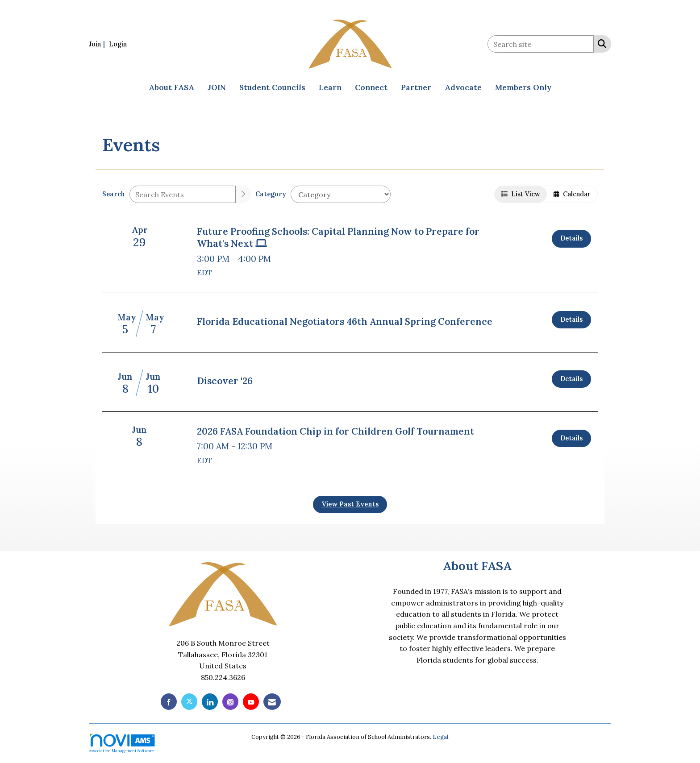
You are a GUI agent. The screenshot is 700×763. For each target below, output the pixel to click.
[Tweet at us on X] (189, 702)
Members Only (523, 87)
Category (271, 194)
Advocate (463, 87)
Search (114, 194)
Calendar (572, 194)
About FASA (171, 87)
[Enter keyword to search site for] (541, 44)
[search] (243, 194)
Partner (416, 87)
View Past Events (350, 504)
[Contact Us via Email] (272, 702)
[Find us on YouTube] (251, 702)
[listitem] (98, 44)
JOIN (217, 87)
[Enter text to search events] (183, 194)
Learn (330, 87)
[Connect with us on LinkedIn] (210, 702)
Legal (441, 737)
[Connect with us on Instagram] (230, 702)
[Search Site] (600, 43)
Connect (371, 87)
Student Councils (272, 87)
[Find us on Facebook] (169, 702)
